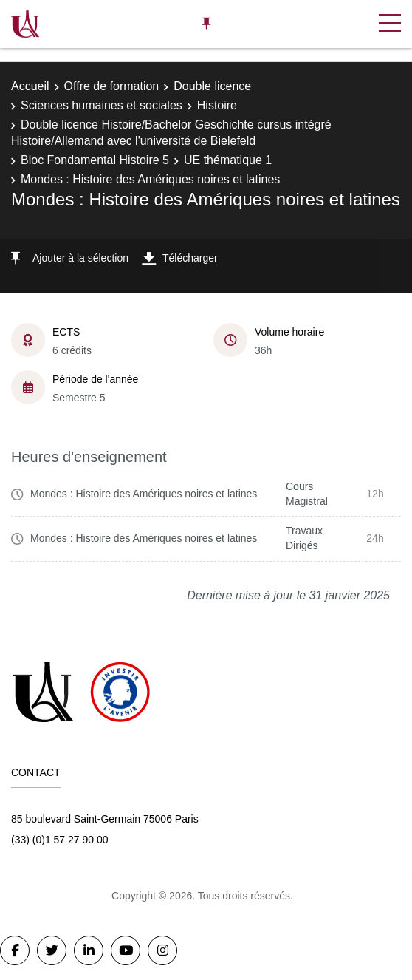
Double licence (212, 86)
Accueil (30, 86)
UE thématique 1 (228, 160)
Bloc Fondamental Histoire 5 (95, 160)
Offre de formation (112, 86)
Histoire (217, 105)
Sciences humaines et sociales (102, 105)
